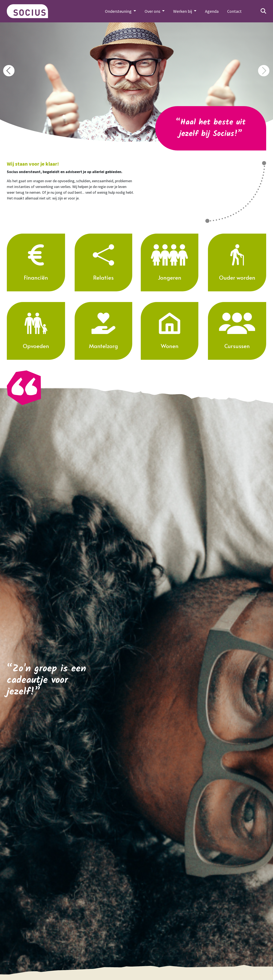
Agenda (212, 11)
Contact (234, 11)
